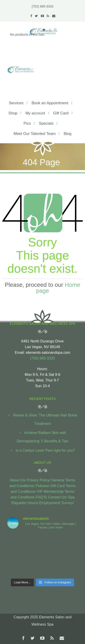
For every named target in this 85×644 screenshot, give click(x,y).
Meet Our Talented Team (35, 134)
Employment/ (50, 503)
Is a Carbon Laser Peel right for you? (45, 450)
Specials (46, 123)
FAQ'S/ (41, 497)
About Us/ (18, 480)
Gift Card (61, 113)
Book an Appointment (50, 103)
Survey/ (68, 503)
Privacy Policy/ (39, 480)
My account (35, 113)
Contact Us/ (58, 497)
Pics (27, 123)
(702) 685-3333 (43, 6)
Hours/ (33, 503)
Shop (13, 113)
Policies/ (42, 486)
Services (16, 103)
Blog (68, 134)
